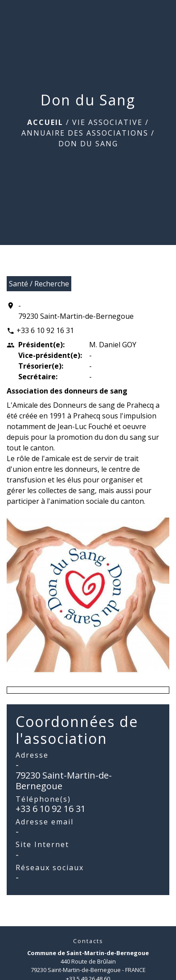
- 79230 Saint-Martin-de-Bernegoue (76, 311)
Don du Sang (88, 144)
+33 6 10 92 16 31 (45, 330)
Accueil (45, 122)
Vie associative (107, 122)
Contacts (88, 941)
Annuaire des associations (85, 133)
